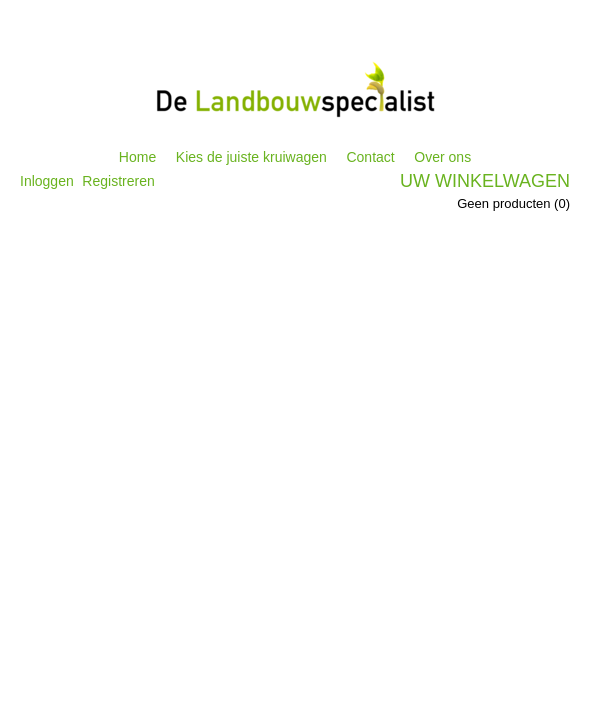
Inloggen (47, 181)
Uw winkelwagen (485, 181)
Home (137, 157)
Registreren (118, 181)
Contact (370, 157)
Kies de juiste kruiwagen (251, 157)
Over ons (442, 157)
